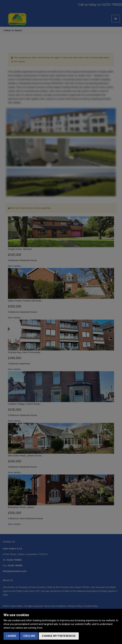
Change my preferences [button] (59, 636)
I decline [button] (29, 636)
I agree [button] (11, 636)
